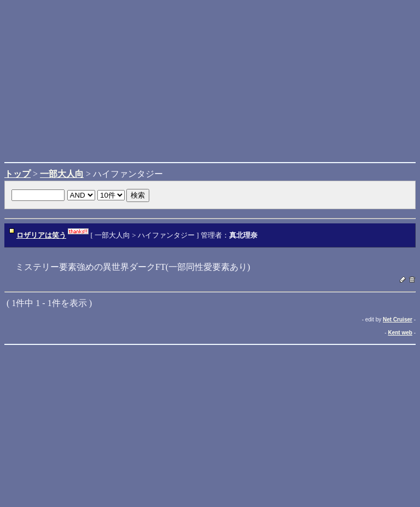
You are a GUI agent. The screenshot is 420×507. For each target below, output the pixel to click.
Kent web (400, 333)
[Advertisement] (210, 81)
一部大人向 (62, 174)
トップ (17, 174)
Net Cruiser (398, 319)
